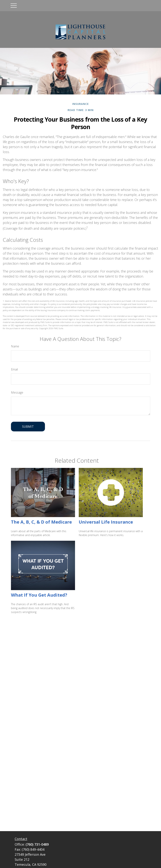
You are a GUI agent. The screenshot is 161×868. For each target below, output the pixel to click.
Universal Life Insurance (106, 522)
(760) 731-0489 (37, 844)
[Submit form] (28, 427)
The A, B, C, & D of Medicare (41, 522)
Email (14, 369)
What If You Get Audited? (39, 595)
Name (15, 346)
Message (17, 392)
